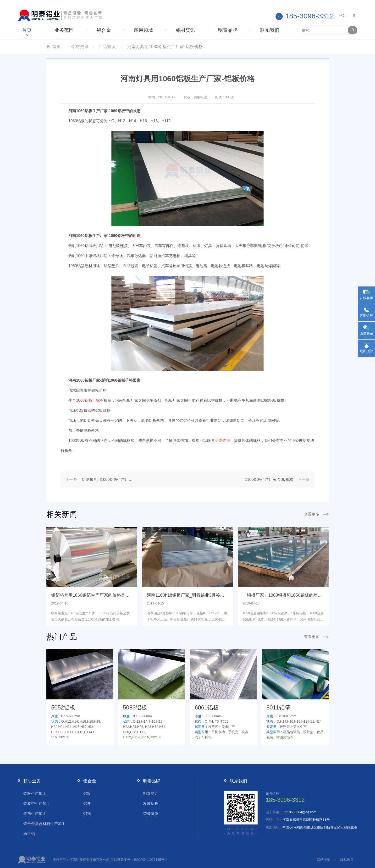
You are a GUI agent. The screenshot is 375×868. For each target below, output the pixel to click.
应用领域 (143, 30)
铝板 (87, 794)
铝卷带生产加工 (37, 804)
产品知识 (107, 47)
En (355, 16)
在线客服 (366, 298)
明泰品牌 (228, 30)
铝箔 (87, 814)
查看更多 (312, 514)
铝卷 (87, 804)
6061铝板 (207, 707)
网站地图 (324, 860)
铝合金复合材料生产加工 (44, 824)
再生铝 (29, 834)
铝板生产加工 (35, 794)
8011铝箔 (278, 707)
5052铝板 (63, 707)
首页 (27, 30)
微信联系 (366, 333)
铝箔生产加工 (35, 814)
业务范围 (64, 30)
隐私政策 (347, 860)
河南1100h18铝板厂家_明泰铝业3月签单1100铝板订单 (199, 595)
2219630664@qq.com (300, 812)
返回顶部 (366, 351)
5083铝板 (135, 707)
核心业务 (32, 781)
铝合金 (104, 30)
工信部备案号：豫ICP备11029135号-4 (139, 860)
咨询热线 (366, 316)
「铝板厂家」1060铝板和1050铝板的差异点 (284, 595)
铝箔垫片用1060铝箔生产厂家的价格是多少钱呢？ (99, 595)
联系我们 (270, 30)
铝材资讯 (186, 30)
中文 (342, 16)
